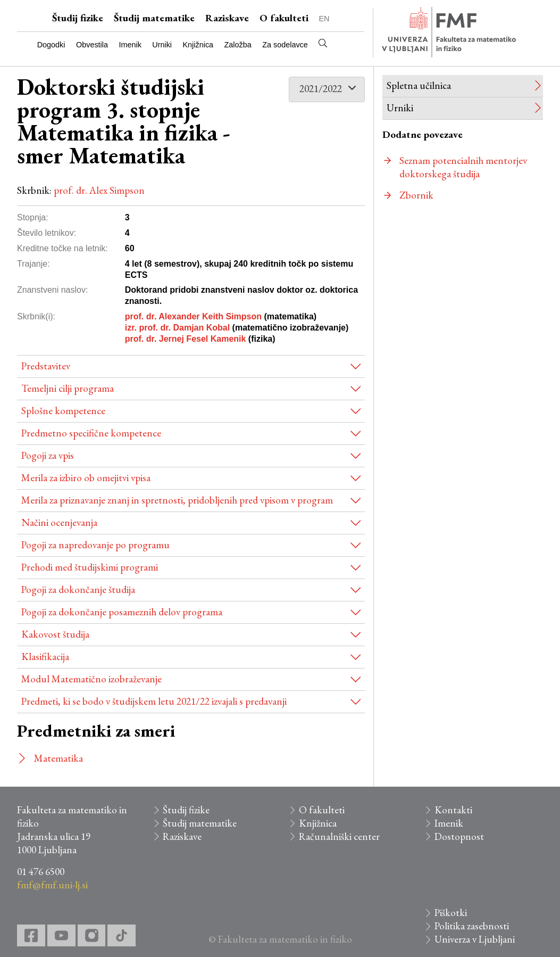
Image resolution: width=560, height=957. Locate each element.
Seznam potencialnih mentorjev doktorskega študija (463, 167)
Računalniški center (339, 836)
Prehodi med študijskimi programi (90, 567)
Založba (238, 45)
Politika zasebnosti (472, 926)
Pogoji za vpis (48, 455)
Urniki (162, 45)
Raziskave (227, 18)
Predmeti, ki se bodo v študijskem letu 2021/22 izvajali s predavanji (154, 701)
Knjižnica (198, 45)
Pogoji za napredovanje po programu (95, 545)
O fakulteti (284, 18)
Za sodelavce (285, 45)
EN (324, 19)
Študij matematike (154, 18)
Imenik (130, 45)
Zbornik (416, 195)
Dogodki (51, 45)
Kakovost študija (55, 634)
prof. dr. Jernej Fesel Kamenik (186, 339)
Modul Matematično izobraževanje (91, 679)
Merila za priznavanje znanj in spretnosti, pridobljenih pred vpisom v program (177, 500)
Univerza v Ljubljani (475, 939)
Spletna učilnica (419, 85)
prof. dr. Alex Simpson (99, 190)
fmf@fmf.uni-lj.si (52, 885)
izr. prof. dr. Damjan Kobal (177, 328)
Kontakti (453, 810)
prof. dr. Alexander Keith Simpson (193, 316)
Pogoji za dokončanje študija (78, 589)
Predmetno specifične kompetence (91, 433)
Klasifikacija (45, 657)
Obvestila (92, 45)
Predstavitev (46, 366)
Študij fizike (78, 18)
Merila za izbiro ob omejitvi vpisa (86, 478)
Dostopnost (459, 836)
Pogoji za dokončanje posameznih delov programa (122, 612)
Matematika (58, 758)
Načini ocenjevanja (59, 522)
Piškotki (451, 913)
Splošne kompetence (63, 411)
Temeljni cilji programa (68, 388)
